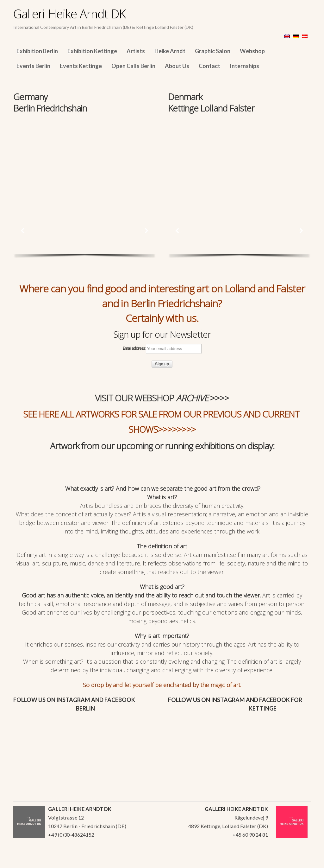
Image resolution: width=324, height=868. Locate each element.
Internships (244, 66)
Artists (136, 51)
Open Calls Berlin (133, 66)
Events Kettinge (81, 66)
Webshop (252, 51)
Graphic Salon (213, 51)
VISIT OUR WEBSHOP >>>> (162, 398)
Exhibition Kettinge (92, 51)
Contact (209, 66)
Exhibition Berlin (37, 51)
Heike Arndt (170, 51)
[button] (23, 231)
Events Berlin (33, 66)
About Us (177, 66)
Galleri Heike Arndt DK (69, 14)
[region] (85, 158)
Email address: (162, 349)
